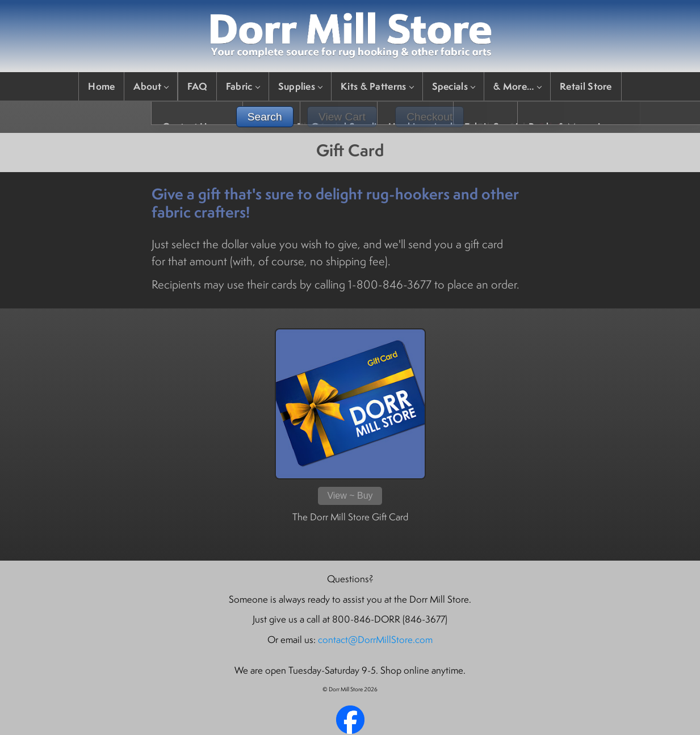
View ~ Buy (350, 496)
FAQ (197, 86)
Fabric (243, 86)
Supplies (300, 86)
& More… (517, 86)
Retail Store (586, 86)
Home (101, 86)
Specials (453, 86)
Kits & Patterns (377, 86)
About (151, 86)
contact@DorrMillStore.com (375, 640)
